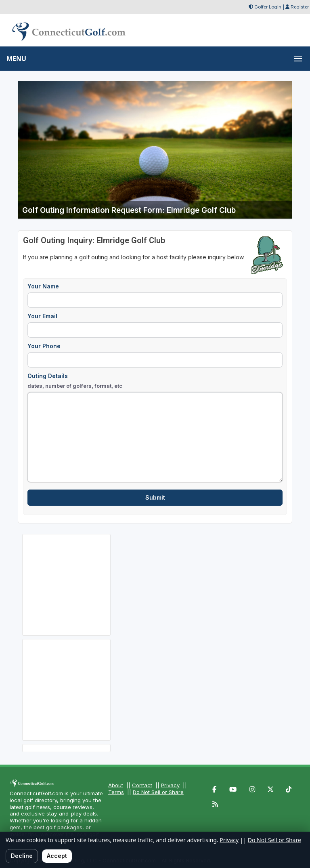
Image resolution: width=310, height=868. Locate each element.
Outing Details (75, 381)
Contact (142, 785)
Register (300, 7)
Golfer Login (268, 7)
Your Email (42, 316)
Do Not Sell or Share (158, 792)
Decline (22, 856)
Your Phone (44, 346)
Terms (116, 792)
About (116, 785)
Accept (57, 856)
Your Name (43, 286)
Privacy (170, 785)
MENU (16, 59)
